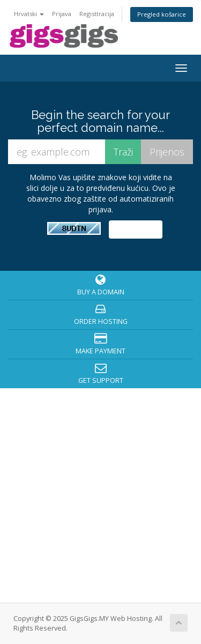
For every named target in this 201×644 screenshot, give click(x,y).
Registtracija (97, 14)
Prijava (62, 14)
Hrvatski (29, 14)
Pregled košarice (162, 14)
